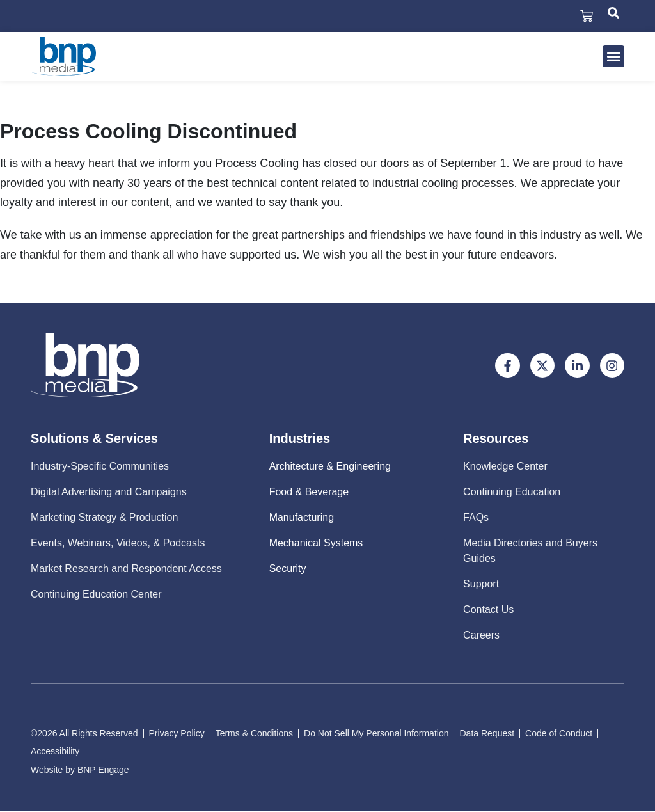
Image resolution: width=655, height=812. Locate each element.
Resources (496, 440)
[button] (613, 58)
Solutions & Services (94, 440)
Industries (300, 440)
